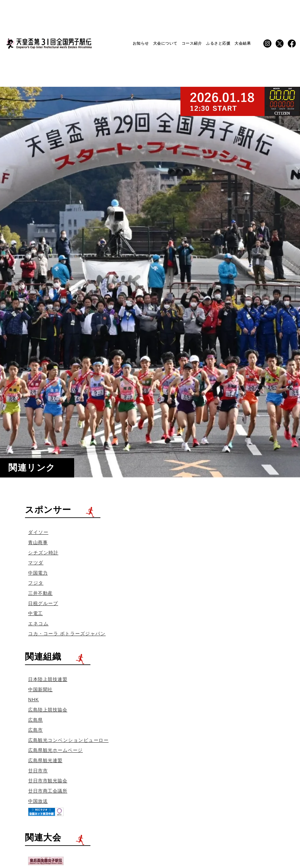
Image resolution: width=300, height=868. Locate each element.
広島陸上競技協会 (48, 710)
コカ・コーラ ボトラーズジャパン (67, 634)
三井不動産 (40, 593)
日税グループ (43, 603)
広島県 (36, 720)
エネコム (38, 624)
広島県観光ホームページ (56, 750)
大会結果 (243, 43)
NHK (34, 700)
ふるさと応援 (218, 43)
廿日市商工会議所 (48, 791)
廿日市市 (38, 771)
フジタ (36, 583)
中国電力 (38, 573)
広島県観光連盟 (45, 760)
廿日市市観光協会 (48, 781)
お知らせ (141, 43)
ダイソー (38, 532)
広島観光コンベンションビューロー (68, 740)
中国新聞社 (40, 690)
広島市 (36, 730)
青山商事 (38, 542)
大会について (165, 43)
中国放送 (38, 801)
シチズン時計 (43, 553)
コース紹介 (192, 43)
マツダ (36, 563)
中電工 (36, 613)
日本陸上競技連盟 (48, 679)
